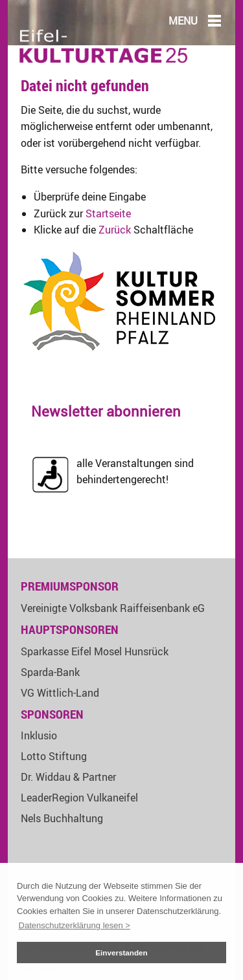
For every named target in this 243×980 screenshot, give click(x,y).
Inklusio (39, 735)
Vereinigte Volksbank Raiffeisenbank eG (113, 608)
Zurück (115, 230)
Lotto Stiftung (54, 756)
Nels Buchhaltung (62, 818)
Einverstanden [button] (121, 953)
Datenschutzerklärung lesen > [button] (75, 925)
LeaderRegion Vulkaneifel (79, 798)
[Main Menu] (214, 20)
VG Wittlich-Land (60, 693)
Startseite (108, 213)
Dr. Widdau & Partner (68, 777)
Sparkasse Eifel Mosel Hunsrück (95, 651)
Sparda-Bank (50, 672)
